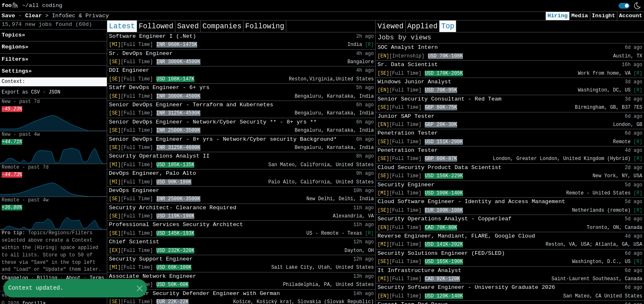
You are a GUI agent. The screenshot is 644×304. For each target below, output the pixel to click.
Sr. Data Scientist (408, 65)
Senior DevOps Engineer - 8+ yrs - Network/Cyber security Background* (223, 139)
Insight (604, 16)
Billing (47, 278)
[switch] (624, 6)
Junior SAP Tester (406, 116)
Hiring (558, 16)
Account (631, 16)
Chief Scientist (134, 242)
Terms (97, 278)
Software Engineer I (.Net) (152, 36)
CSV (35, 92)
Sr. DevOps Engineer (141, 54)
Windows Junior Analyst (414, 82)
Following (265, 26)
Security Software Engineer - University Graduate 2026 (466, 287)
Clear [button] (35, 16)
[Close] (139, 288)
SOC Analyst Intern (408, 47)
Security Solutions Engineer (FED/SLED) (441, 253)
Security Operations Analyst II (159, 156)
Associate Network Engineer (152, 276)
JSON (54, 92)
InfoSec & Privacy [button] (80, 16)
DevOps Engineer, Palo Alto (152, 173)
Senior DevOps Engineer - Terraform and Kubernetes (191, 105)
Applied (423, 26)
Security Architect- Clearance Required (172, 208)
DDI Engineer (129, 70)
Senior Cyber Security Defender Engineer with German (194, 294)
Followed (156, 26)
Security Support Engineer (151, 259)
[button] (53, 82)
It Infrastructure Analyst (419, 271)
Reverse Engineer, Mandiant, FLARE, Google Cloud (456, 236)
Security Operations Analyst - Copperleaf (444, 219)
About (74, 278)
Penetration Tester (408, 133)
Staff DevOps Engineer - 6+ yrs (159, 88)
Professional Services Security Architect (176, 225)
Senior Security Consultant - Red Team (439, 99)
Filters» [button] (15, 59)
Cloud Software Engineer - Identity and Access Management (471, 202)
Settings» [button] (17, 71)
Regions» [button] (15, 47)
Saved (188, 26)
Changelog (15, 278)
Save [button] (10, 16)
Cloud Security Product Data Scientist (439, 168)
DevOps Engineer (134, 191)
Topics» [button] (13, 35)
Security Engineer (406, 185)
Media (580, 16)
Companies (222, 26)
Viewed (390, 26)
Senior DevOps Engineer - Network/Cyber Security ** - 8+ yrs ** (213, 122)
